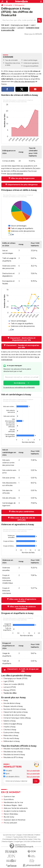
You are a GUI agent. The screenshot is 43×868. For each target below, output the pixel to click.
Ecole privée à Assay (11, 732)
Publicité (37, 835)
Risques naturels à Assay (13, 706)
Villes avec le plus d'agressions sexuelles (23, 600)
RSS (25, 837)
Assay (6, 700)
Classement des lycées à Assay (16, 712)
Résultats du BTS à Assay (13, 757)
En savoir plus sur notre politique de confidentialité (19, 387)
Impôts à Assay (9, 727)
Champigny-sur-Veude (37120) (15, 678)
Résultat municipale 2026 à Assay (17, 749)
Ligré (33, 25)
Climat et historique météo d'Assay (17, 718)
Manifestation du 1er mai (14, 802)
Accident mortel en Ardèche (15, 811)
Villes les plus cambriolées (23, 512)
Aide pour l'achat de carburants (16, 808)
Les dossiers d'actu (11, 777)
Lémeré (20, 28)
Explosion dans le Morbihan (15, 820)
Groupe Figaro (19, 842)
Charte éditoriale (28, 835)
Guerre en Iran (9, 797)
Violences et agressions (31, 63)
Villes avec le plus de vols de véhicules (23, 519)
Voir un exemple (33, 771)
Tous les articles (18, 837)
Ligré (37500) (9, 681)
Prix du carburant (10, 823)
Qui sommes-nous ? (9, 835)
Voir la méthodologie (15, 174)
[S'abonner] (21, 781)
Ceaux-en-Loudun (8, 28)
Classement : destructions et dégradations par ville (23, 339)
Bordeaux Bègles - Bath (13, 805)
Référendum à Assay (12, 741)
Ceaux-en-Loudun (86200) (14, 684)
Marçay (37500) (9, 690)
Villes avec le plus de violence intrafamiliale (23, 608)
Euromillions (9, 799)
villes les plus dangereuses (25, 81)
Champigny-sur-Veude (20, 25)
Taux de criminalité (11, 60)
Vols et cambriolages (30, 60)
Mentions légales (8, 842)
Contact (9, 837)
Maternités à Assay (11, 735)
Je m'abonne (19, 383)
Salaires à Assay (10, 721)
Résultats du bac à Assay (13, 752)
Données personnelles (10, 839)
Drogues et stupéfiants (31, 66)
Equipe (19, 835)
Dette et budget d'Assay (13, 724)
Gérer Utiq (37, 839)
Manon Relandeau (11, 814)
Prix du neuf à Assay (11, 738)
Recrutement (32, 837)
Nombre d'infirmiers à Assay (15, 709)
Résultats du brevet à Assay (14, 755)
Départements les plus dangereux (23, 185)
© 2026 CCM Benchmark (33, 842)
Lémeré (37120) (10, 687)
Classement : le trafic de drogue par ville (23, 670)
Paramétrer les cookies (25, 839)
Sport (6, 774)
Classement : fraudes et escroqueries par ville (23, 346)
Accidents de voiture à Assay (15, 715)
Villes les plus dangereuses (23, 178)
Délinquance (19, 5)
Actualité (9, 5)
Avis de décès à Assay (12, 703)
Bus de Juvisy (9, 817)
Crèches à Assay (10, 730)
